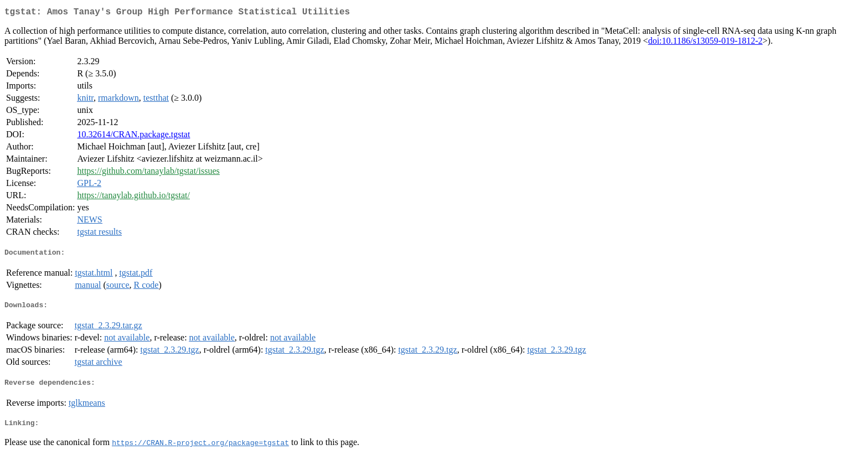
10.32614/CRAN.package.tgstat (133, 136)
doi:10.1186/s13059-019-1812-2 (706, 43)
